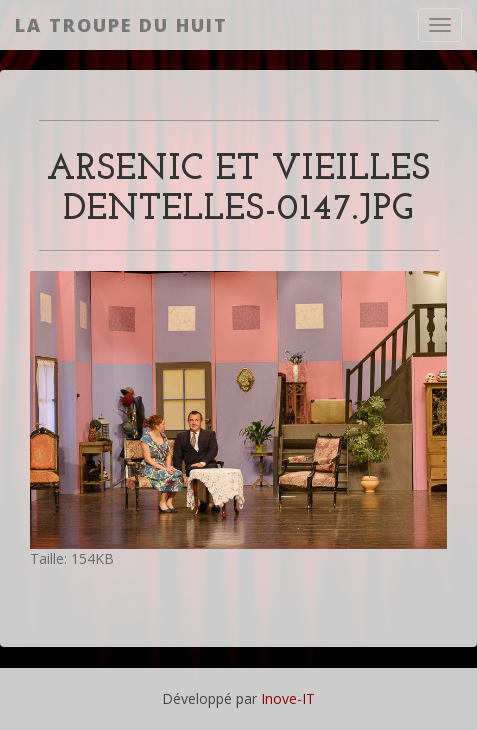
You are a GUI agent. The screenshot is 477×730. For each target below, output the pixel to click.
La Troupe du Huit (121, 25)
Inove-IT (288, 698)
